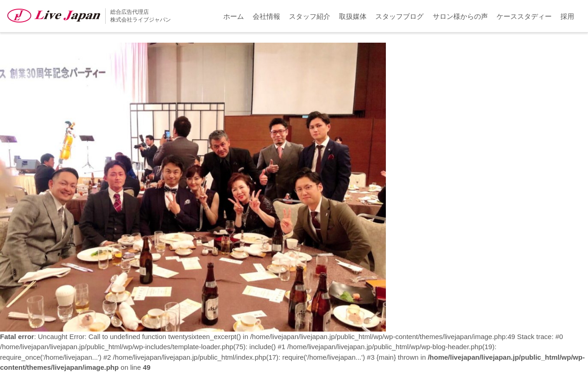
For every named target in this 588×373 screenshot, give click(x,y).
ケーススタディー (524, 16)
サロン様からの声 (460, 16)
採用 (567, 16)
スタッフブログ (399, 16)
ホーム (234, 16)
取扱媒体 (353, 16)
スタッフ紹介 (310, 16)
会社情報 (266, 16)
